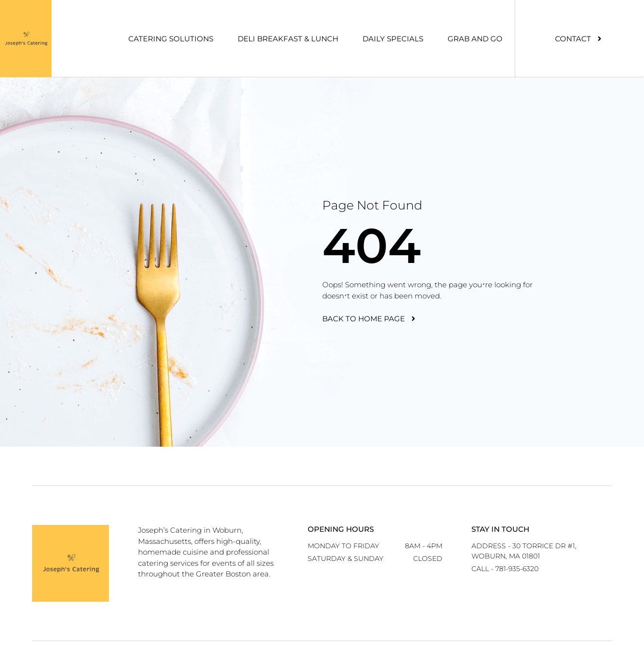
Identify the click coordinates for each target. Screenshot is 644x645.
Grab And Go (475, 39)
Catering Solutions (171, 39)
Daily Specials (393, 39)
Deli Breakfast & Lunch (288, 39)
